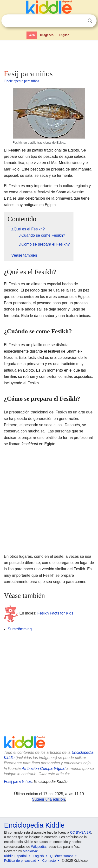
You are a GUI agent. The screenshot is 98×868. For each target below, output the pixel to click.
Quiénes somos (62, 856)
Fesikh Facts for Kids (55, 613)
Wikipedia (38, 847)
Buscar (90, 21)
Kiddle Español (15, 856)
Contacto (49, 861)
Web (32, 35)
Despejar (80, 21)
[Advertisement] (49, 54)
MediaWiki (31, 851)
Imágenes (47, 35)
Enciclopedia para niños (22, 81)
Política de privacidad (20, 861)
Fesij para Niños (18, 782)
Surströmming (20, 629)
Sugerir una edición (48, 799)
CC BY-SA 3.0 (81, 832)
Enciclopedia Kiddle (34, 825)
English (64, 35)
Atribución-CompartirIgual (43, 769)
